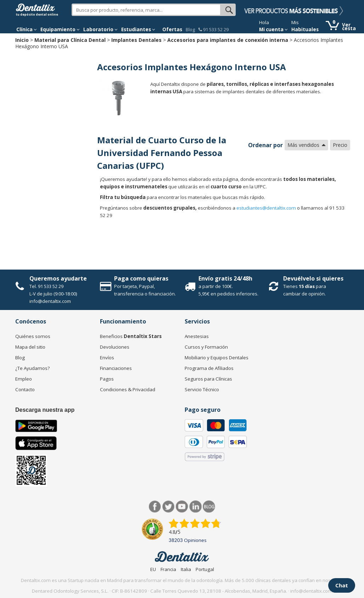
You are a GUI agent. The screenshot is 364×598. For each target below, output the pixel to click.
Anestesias (197, 336)
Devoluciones (115, 347)
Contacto (25, 389)
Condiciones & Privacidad (128, 389)
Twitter (169, 507)
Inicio (22, 40)
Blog (190, 29)
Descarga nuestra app (45, 410)
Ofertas (172, 29)
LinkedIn (195, 507)
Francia (168, 569)
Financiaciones (116, 368)
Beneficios (131, 336)
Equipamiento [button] (60, 29)
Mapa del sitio (30, 347)
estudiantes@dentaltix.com (266, 208)
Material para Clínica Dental (70, 40)
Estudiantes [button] (138, 29)
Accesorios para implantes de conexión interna (228, 40)
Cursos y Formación (206, 347)
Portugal (205, 569)
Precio (340, 145)
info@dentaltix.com (50, 301)
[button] (27, 29)
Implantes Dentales (136, 40)
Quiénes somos (33, 336)
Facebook (155, 507)
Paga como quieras (141, 278)
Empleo (24, 379)
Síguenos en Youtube (182, 507)
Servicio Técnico (202, 389)
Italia (186, 569)
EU (153, 569)
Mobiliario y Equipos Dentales (217, 358)
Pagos (107, 379)
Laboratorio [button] (100, 29)
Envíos (107, 358)
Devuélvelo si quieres (313, 278)
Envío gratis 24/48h (225, 278)
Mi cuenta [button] (273, 29)
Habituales (305, 29)
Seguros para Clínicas (208, 379)
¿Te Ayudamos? (32, 368)
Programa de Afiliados (209, 368)
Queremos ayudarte (58, 278)
